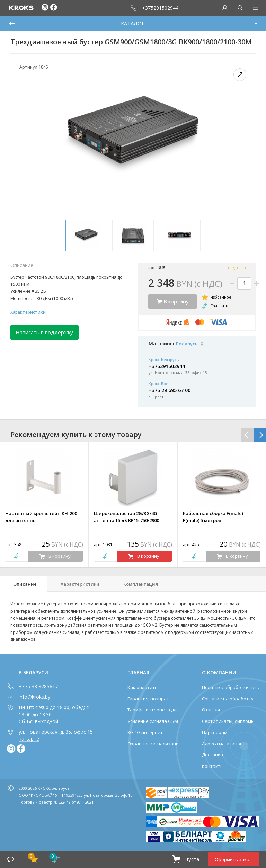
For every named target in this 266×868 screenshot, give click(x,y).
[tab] (24, 584)
